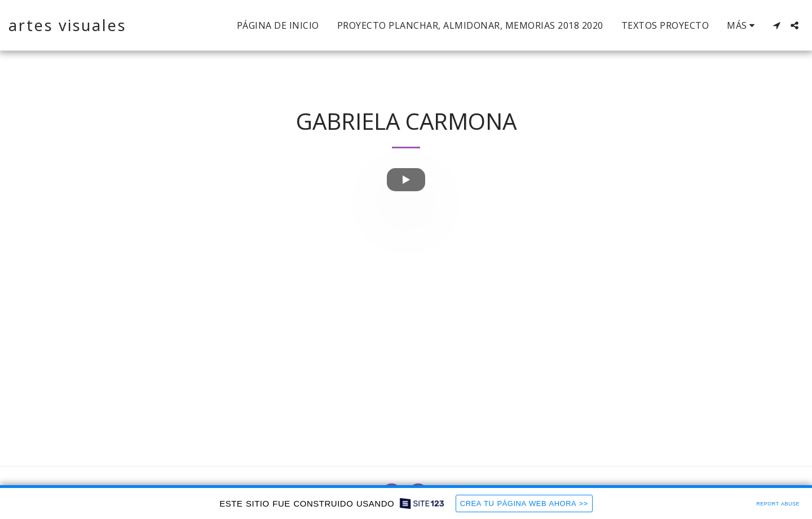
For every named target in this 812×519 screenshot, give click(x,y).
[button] (776, 25)
